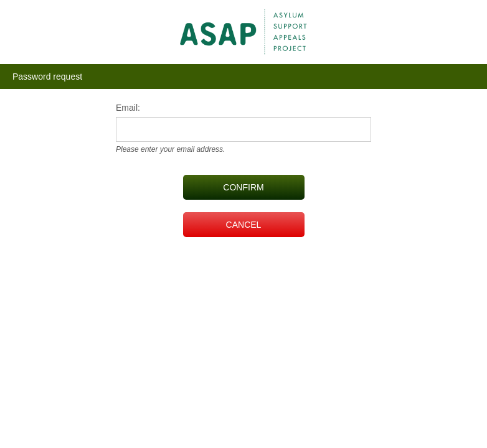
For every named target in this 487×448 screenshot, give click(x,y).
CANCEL (244, 225)
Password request (47, 77)
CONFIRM (243, 187)
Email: (128, 108)
